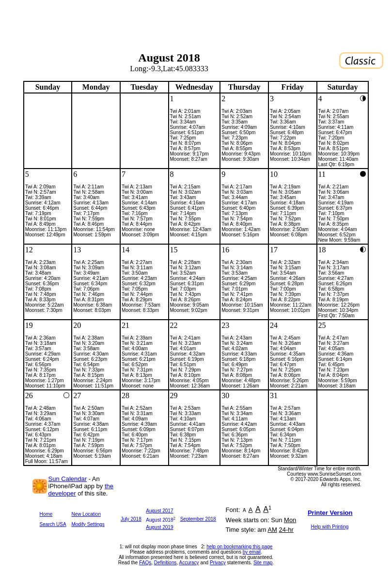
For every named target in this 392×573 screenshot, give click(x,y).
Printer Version (330, 513)
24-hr (286, 530)
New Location (86, 514)
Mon (290, 520)
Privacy (218, 563)
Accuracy (189, 563)
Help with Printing (329, 527)
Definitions (165, 563)
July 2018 (131, 519)
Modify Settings (88, 524)
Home (46, 514)
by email (252, 552)
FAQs (145, 563)
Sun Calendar (68, 479)
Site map (263, 563)
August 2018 (159, 520)
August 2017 (159, 511)
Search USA (53, 524)
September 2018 (198, 519)
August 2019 (159, 527)
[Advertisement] (196, 22)
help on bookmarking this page (239, 547)
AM (272, 530)
